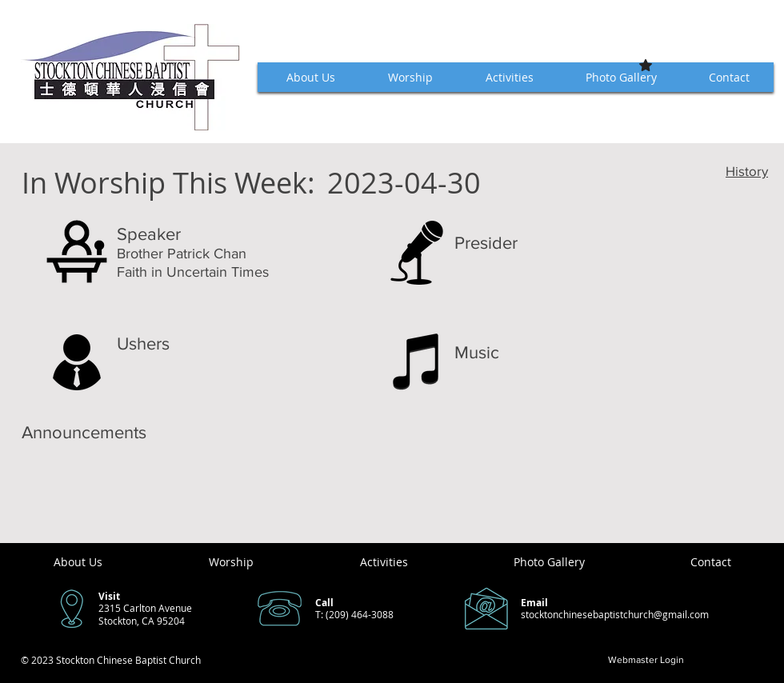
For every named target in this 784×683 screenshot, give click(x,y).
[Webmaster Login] (646, 660)
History (747, 171)
